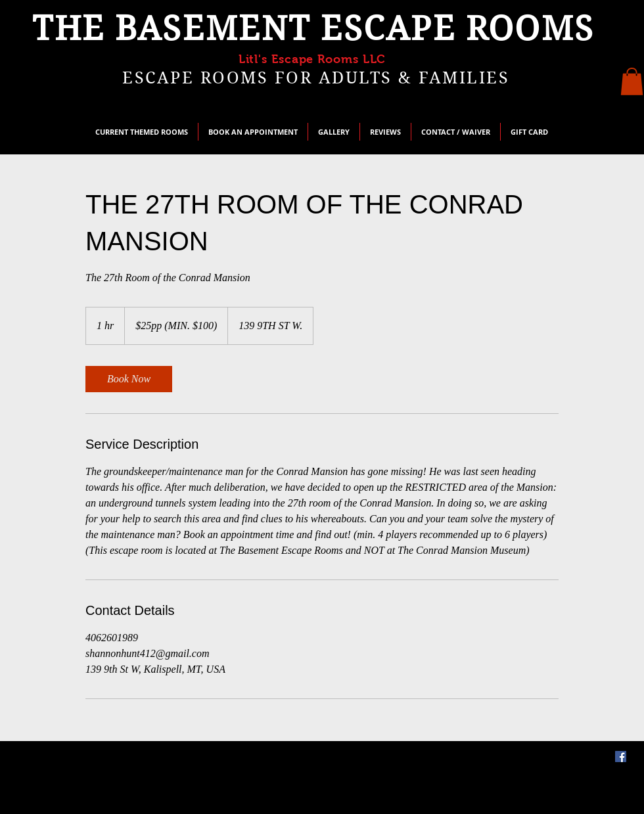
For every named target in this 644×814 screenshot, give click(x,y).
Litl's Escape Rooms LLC (312, 59)
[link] (129, 379)
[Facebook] (621, 757)
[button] (632, 81)
